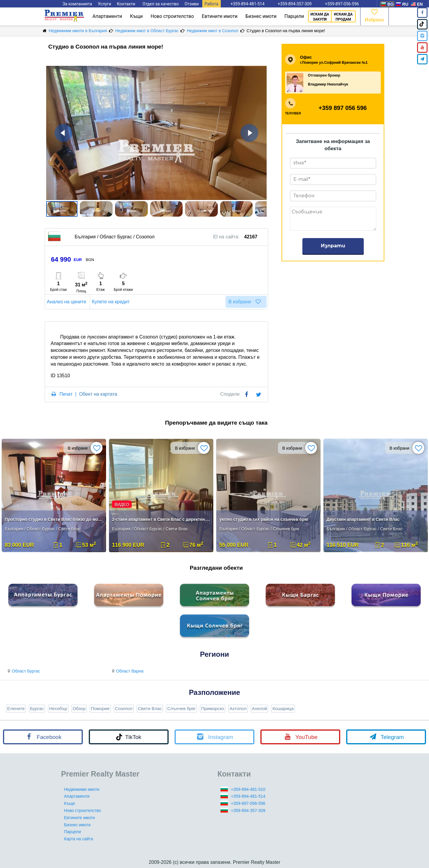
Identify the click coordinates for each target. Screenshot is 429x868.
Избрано (374, 15)
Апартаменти (107, 16)
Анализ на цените (67, 302)
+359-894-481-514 (248, 796)
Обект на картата (98, 394)
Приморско (213, 708)
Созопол (124, 708)
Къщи (136, 16)
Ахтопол (238, 708)
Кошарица (283, 708)
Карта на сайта (79, 839)
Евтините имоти (220, 16)
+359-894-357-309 (248, 810)
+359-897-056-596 (248, 803)
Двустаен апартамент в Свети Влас (363, 519)
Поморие (100, 708)
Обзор (79, 708)
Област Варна (127, 671)
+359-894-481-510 (248, 789)
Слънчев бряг (181, 708)
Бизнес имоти (261, 16)
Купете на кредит (112, 302)
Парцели (294, 16)
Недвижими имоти (82, 789)
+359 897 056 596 (343, 108)
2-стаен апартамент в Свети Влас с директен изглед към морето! (162, 519)
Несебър (58, 708)
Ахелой (260, 708)
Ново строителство (172, 16)
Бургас (37, 708)
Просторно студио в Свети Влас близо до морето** (54, 519)
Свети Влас (150, 708)
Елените (16, 708)
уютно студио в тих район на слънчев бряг (264, 519)
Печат (66, 394)
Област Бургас (23, 671)
